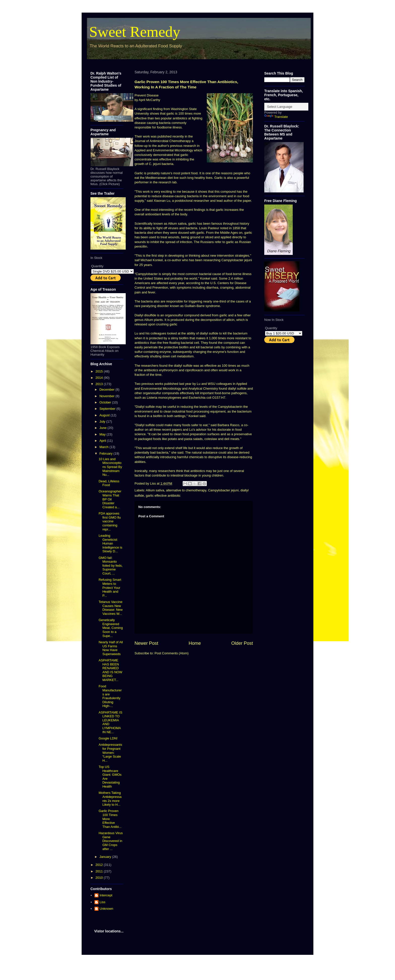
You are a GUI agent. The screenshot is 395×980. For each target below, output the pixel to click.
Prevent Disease (146, 95)
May (103, 434)
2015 (100, 371)
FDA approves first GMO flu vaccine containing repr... (110, 521)
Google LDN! (108, 738)
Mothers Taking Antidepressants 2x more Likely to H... (110, 799)
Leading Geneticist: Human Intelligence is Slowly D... (110, 543)
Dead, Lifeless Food (109, 483)
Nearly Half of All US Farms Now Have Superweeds (111, 648)
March (105, 447)
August (105, 415)
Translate (276, 117)
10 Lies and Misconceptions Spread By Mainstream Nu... (110, 467)
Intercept (106, 895)
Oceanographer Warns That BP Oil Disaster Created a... (110, 499)
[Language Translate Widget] (289, 107)
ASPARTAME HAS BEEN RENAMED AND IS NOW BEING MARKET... (110, 670)
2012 (100, 865)
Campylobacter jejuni (223, 490)
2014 (100, 378)
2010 (100, 878)
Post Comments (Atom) (172, 653)
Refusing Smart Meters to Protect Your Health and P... (110, 587)
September (108, 409)
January (106, 857)
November (108, 396)
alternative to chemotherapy (186, 490)
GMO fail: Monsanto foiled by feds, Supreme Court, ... (110, 566)
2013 (100, 384)
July (103, 421)
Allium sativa (155, 490)
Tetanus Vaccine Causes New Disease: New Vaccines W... (110, 608)
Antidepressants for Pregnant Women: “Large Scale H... (110, 752)
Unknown (106, 909)
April (103, 441)
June (104, 428)
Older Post (242, 643)
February (107, 453)
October (106, 402)
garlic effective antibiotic (163, 496)
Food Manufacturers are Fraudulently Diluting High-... (110, 696)
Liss (102, 902)
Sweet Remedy (135, 32)
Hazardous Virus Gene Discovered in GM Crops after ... (111, 841)
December (108, 390)
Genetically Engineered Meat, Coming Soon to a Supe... (111, 628)
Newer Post (146, 643)
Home (195, 643)
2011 (100, 871)
